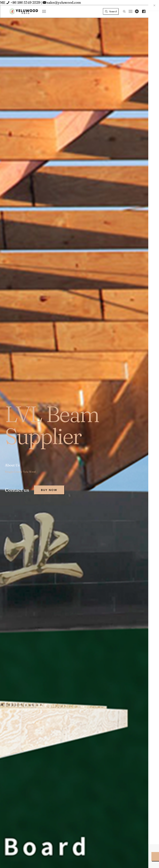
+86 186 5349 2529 (25, 2)
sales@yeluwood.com (64, 2)
